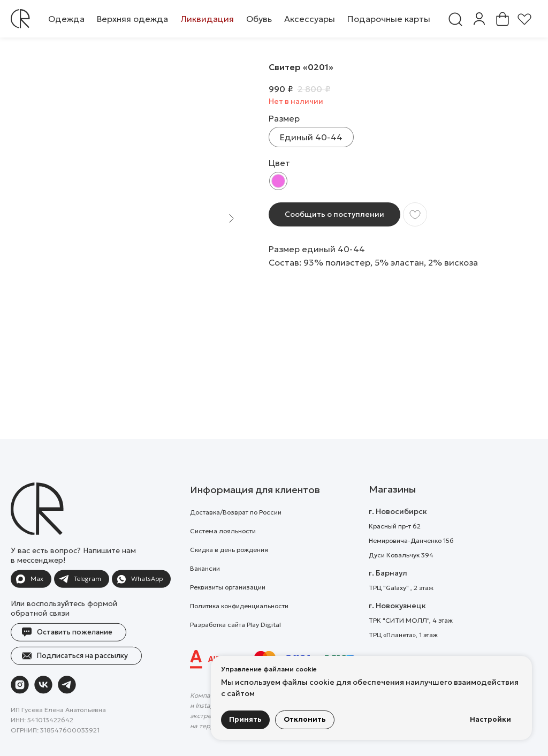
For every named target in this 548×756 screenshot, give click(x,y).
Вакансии (205, 590)
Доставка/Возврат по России (236, 534)
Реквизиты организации (228, 609)
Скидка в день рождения (229, 572)
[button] (66, 19)
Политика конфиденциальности (239, 628)
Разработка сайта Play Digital (235, 647)
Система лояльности (223, 553)
